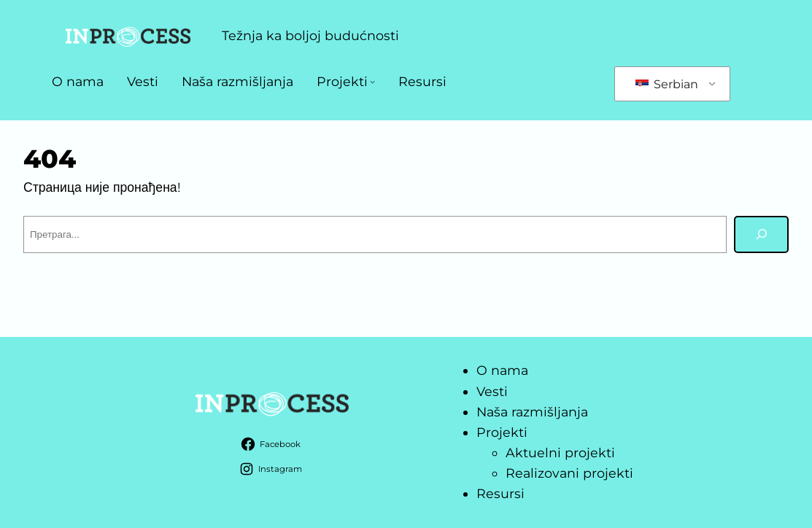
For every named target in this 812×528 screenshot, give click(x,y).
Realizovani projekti (569, 473)
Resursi (422, 81)
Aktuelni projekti (560, 453)
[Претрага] (761, 234)
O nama (78, 81)
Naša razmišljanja (237, 81)
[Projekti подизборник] (372, 81)
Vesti (143, 81)
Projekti (342, 81)
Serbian (667, 84)
